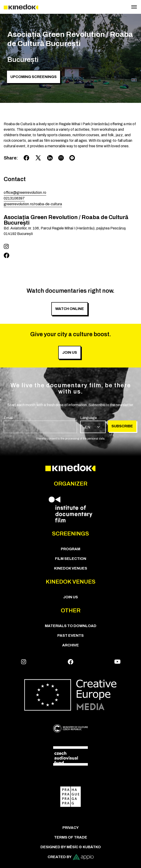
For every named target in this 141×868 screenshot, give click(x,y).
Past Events (70, 635)
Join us (70, 597)
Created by (71, 857)
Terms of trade (71, 837)
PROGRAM (70, 549)
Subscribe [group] (122, 426)
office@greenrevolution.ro (25, 192)
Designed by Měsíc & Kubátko (71, 847)
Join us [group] (70, 352)
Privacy (71, 828)
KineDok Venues (71, 568)
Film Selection (71, 559)
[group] (40, 424)
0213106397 (14, 198)
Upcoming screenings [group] (34, 77)
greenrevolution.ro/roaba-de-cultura (33, 204)
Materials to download (71, 626)
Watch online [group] (70, 309)
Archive (70, 645)
